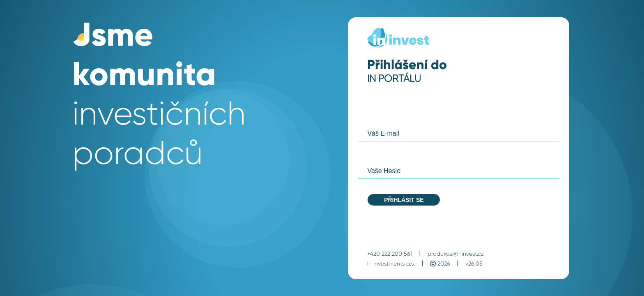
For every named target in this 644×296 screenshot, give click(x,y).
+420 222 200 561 (390, 254)
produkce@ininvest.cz (456, 254)
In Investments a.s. (391, 264)
